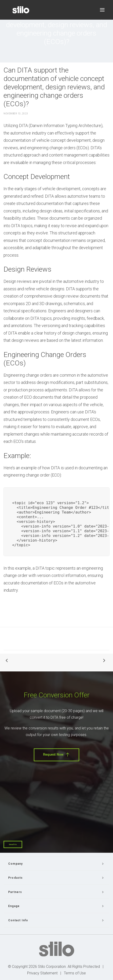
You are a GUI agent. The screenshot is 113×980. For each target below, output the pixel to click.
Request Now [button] (56, 755)
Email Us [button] (13, 844)
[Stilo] (21, 10)
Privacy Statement (42, 973)
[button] (102, 10)
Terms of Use (75, 973)
